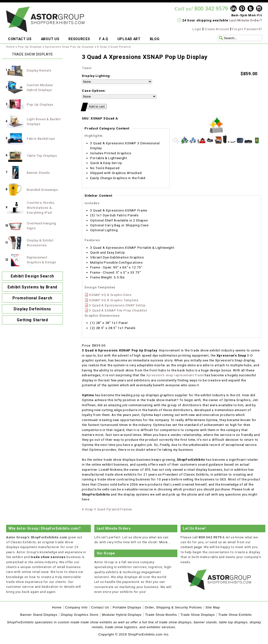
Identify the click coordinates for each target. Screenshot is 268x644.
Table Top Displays (42, 156)
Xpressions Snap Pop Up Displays (69, 47)
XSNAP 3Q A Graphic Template (114, 300)
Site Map (213, 607)
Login (197, 29)
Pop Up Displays (30, 47)
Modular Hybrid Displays (122, 615)
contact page (191, 547)
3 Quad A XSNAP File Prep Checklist (118, 310)
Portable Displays (127, 607)
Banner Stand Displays (39, 615)
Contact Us (100, 607)
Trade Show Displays (198, 615)
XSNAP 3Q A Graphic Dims (110, 295)
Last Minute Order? (246, 20)
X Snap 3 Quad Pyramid (114, 47)
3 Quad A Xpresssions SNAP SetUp (117, 305)
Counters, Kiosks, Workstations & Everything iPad (41, 207)
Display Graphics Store (80, 615)
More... (165, 542)
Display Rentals (39, 70)
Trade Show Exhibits (235, 615)
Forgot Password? (247, 29)
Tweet (87, 68)
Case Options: (94, 91)
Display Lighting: (96, 76)
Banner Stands (38, 173)
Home (10, 47)
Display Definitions (32, 309)
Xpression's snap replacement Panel (175, 375)
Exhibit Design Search (32, 276)
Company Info (76, 607)
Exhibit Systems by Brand (32, 287)
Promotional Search (32, 298)
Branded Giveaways (42, 190)
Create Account (217, 29)
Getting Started (32, 320)
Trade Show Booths (161, 615)
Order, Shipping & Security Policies (173, 607)
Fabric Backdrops (41, 138)
